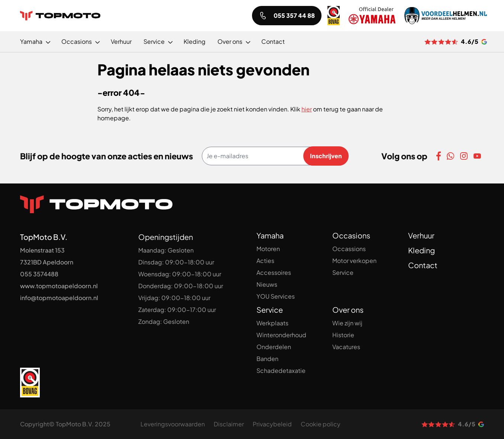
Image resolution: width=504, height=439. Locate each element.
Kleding (421, 250)
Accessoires (274, 272)
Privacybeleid (272, 424)
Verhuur (421, 235)
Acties (265, 261)
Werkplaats (272, 323)
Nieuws (267, 284)
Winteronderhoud (281, 335)
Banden (267, 359)
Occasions (351, 235)
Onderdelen (274, 347)
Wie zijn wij (347, 323)
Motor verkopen (354, 261)
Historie (343, 335)
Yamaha (270, 235)
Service (343, 272)
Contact (423, 265)
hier (307, 109)
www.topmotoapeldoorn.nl (59, 286)
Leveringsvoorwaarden (173, 424)
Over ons (348, 310)
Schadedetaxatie (281, 370)
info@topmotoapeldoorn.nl (59, 298)
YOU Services (276, 296)
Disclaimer (229, 424)
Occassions (349, 249)
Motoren (268, 249)
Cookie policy (321, 424)
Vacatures (346, 347)
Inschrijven (326, 156)
